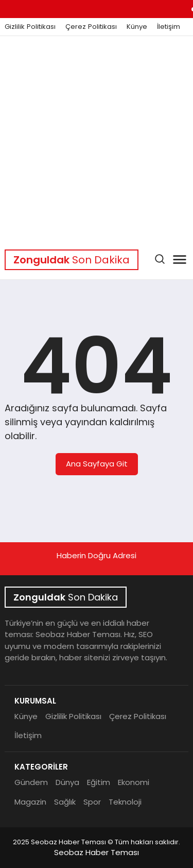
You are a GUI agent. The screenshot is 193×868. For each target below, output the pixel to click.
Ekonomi (134, 782)
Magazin (30, 802)
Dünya (67, 782)
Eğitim (99, 782)
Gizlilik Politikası (30, 27)
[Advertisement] (97, 138)
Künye (137, 27)
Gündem (31, 782)
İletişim (169, 27)
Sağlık (65, 802)
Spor (92, 802)
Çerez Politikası (91, 27)
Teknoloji (125, 802)
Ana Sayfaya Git (97, 464)
